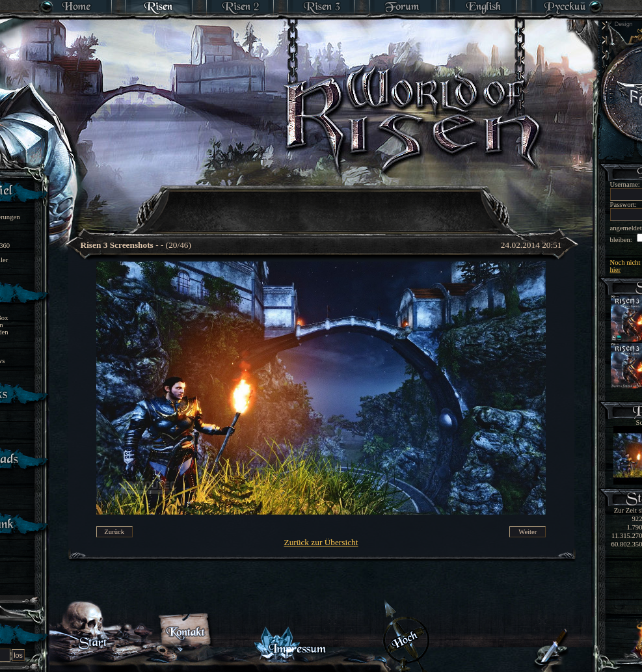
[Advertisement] (322, 202)
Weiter (528, 532)
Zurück (114, 532)
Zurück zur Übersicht (321, 542)
